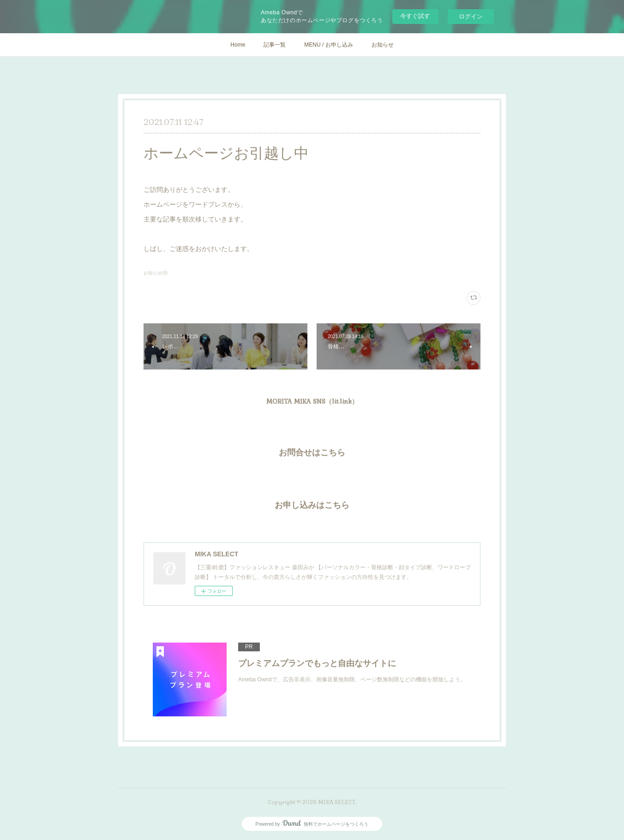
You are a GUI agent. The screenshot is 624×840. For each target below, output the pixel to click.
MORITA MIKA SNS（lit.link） (312, 401)
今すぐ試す (415, 16)
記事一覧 (275, 45)
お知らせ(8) (156, 273)
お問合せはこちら (312, 452)
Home (238, 45)
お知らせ (383, 45)
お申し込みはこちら (312, 505)
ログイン (471, 16)
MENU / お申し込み (328, 45)
